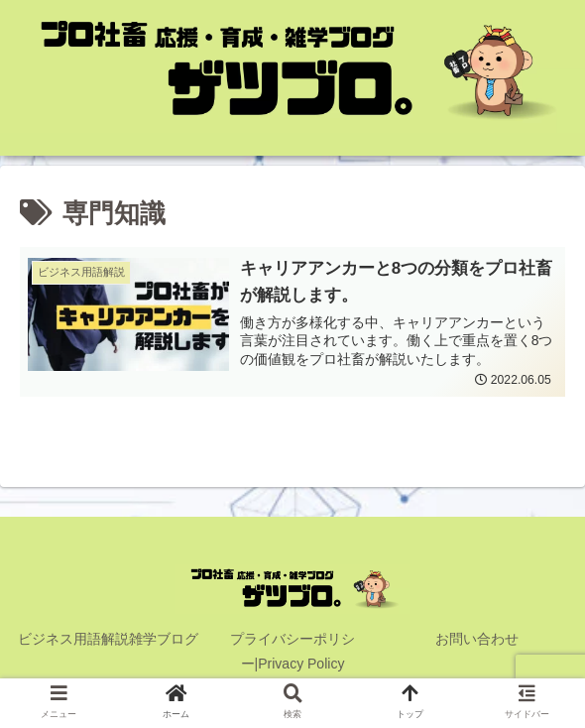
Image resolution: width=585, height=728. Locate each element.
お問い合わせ (477, 640)
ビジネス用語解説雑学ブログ (108, 640)
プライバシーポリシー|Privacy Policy (292, 652)
